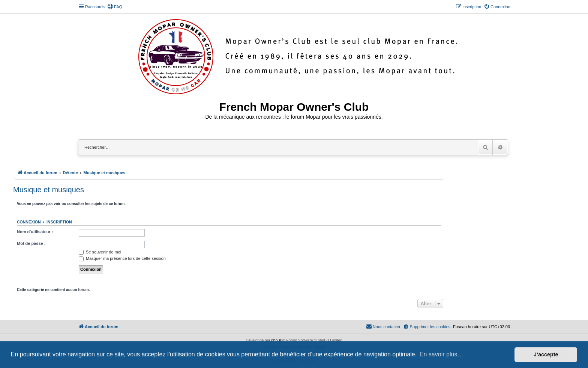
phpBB (277, 340)
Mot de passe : (31, 243)
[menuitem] (115, 7)
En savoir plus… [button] (442, 354)
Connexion (29, 222)
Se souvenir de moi (100, 252)
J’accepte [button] (546, 354)
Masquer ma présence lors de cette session (122, 258)
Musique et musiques (49, 190)
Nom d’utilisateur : (35, 232)
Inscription (59, 222)
